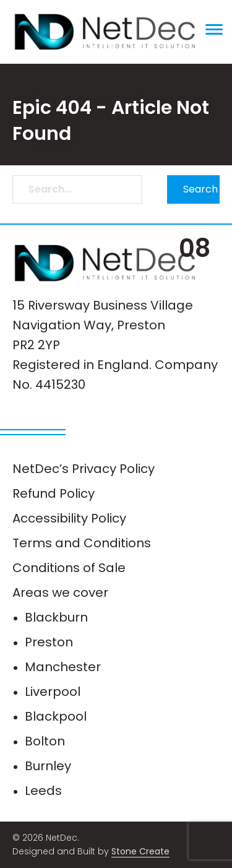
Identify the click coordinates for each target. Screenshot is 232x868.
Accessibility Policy (69, 518)
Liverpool (53, 692)
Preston (49, 642)
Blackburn (56, 617)
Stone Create (140, 851)
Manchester (63, 667)
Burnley (48, 766)
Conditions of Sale (69, 568)
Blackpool (56, 716)
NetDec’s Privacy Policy (84, 469)
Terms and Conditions (82, 543)
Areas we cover (60, 592)
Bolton (45, 741)
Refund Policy (54, 493)
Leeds (43, 791)
